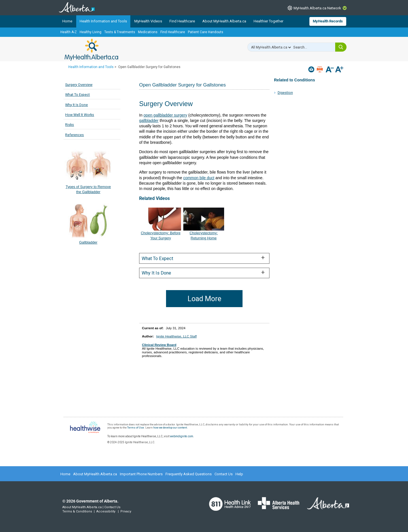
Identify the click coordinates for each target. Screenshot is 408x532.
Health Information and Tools (103, 21)
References (75, 135)
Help (239, 474)
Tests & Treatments (120, 32)
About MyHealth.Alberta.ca (224, 21)
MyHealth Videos (148, 21)
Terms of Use (136, 427)
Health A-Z (69, 32)
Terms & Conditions (77, 511)
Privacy (126, 511)
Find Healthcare (182, 21)
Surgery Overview (79, 85)
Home (67, 21)
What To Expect (77, 95)
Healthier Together (268, 21)
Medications (148, 32)
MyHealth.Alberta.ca (91, 50)
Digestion (285, 93)
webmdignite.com (182, 436)
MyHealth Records (328, 21)
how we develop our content (170, 427)
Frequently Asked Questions (189, 474)
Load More (204, 299)
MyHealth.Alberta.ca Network (317, 8)
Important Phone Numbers (141, 474)
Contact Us (224, 474)
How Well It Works (80, 115)
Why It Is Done (76, 105)
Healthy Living (91, 32)
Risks (70, 125)
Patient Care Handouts (206, 32)
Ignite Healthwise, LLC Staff (176, 336)
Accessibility (106, 511)
